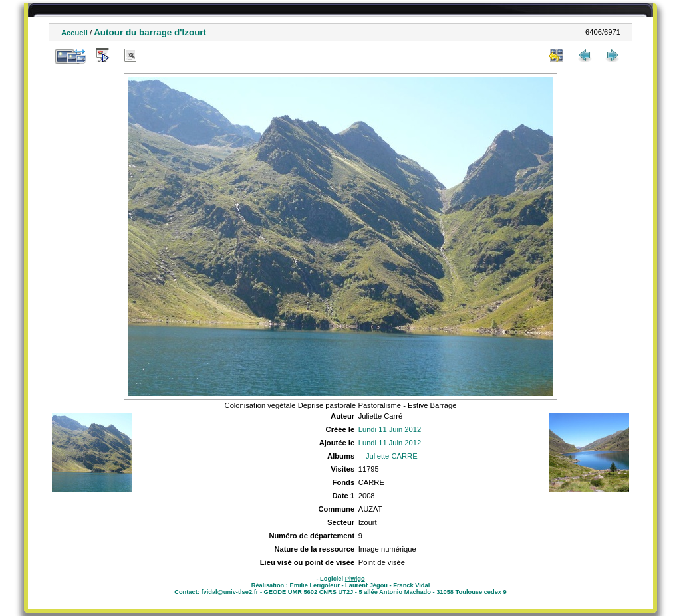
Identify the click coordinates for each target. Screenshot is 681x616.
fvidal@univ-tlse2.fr (229, 592)
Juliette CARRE (392, 456)
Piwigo (355, 579)
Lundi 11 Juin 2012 (390, 429)
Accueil (74, 33)
